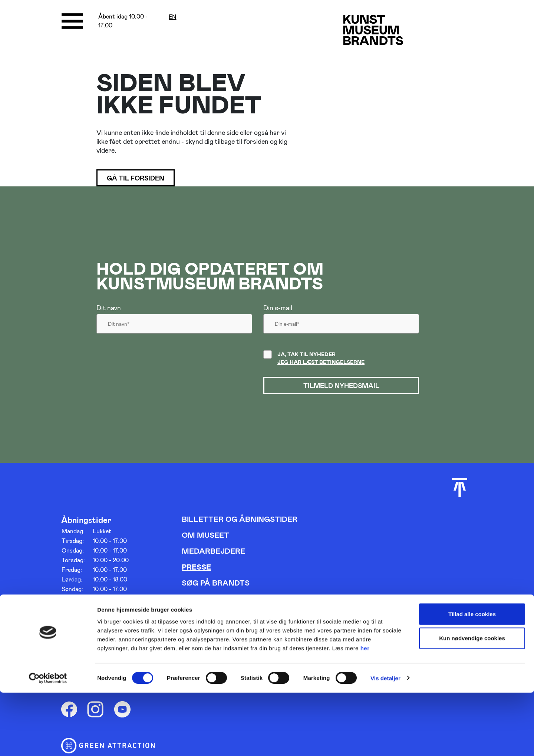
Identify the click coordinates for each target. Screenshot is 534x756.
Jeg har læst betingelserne (321, 363)
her (365, 711)
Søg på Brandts (216, 585)
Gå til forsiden (140, 179)
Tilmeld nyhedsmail (341, 388)
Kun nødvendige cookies (472, 702)
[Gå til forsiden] (380, 33)
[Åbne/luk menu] (72, 21)
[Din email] (341, 327)
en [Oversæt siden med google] (173, 17)
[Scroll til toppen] (460, 490)
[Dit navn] (174, 327)
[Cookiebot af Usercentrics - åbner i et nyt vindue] (48, 742)
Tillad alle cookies (472, 677)
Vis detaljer (385, 741)
